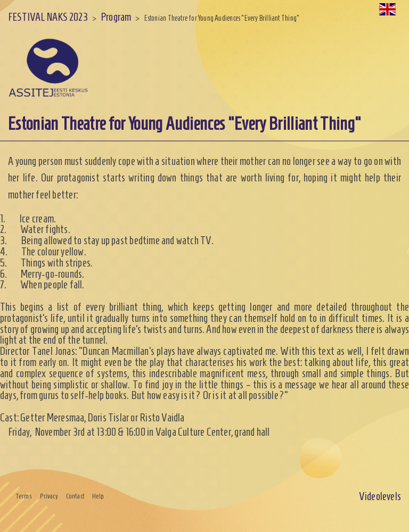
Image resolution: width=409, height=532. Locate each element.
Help (98, 496)
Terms (24, 496)
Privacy (49, 496)
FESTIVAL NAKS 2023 (48, 17)
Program (116, 17)
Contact (75, 496)
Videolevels (380, 496)
